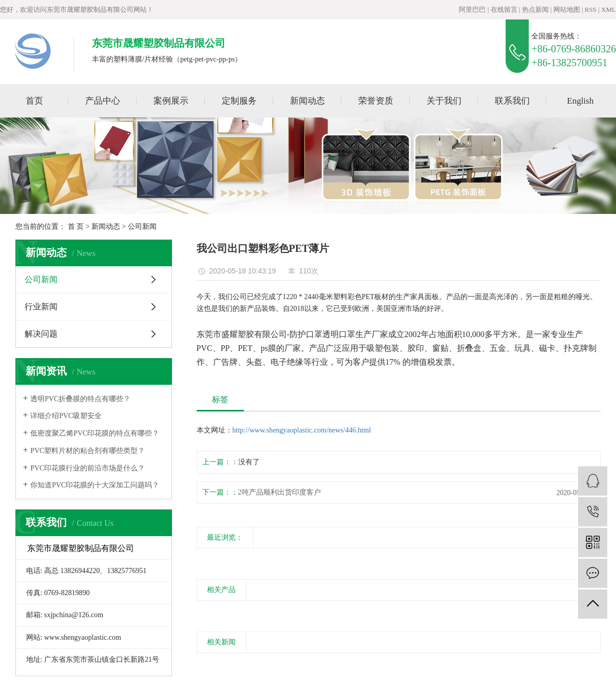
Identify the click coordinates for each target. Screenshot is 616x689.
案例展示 (171, 101)
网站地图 (567, 9)
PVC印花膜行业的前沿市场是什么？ (88, 468)
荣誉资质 (376, 101)
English (581, 101)
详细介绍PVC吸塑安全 (66, 416)
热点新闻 (535, 9)
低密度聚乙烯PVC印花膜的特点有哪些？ (95, 433)
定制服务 (239, 101)
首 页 (76, 227)
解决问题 (41, 334)
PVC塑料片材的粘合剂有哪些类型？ (88, 451)
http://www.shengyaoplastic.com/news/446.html (302, 430)
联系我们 (512, 101)
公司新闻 (142, 227)
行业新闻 (41, 307)
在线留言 (504, 9)
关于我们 (444, 101)
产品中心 (103, 101)
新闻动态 (307, 101)
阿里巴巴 (472, 9)
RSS (591, 9)
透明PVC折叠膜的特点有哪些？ (80, 399)
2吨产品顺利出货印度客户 (280, 492)
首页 (34, 101)
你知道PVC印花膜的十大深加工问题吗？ (95, 485)
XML (609, 9)
